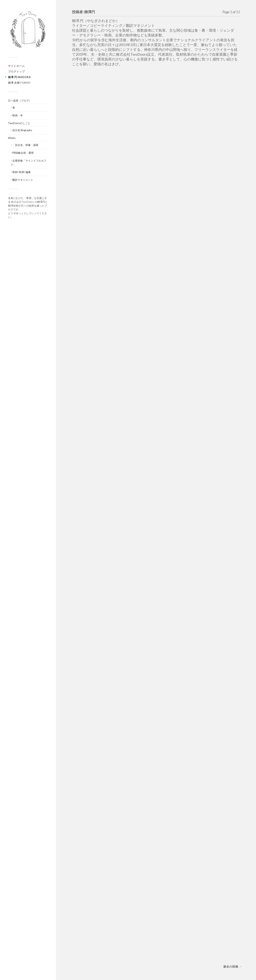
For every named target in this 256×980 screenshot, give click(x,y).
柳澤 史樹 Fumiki (19, 83)
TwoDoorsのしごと (19, 123)
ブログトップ (16, 71)
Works (12, 138)
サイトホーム (16, 66)
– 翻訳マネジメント (22, 180)
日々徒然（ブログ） (20, 101)
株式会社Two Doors (23, 202)
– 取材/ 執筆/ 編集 (21, 172)
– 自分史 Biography (21, 130)
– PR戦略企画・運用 (22, 153)
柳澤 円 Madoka (19, 77)
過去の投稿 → (233, 966)
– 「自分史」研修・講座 (24, 145)
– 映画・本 (17, 115)
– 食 (13, 108)
